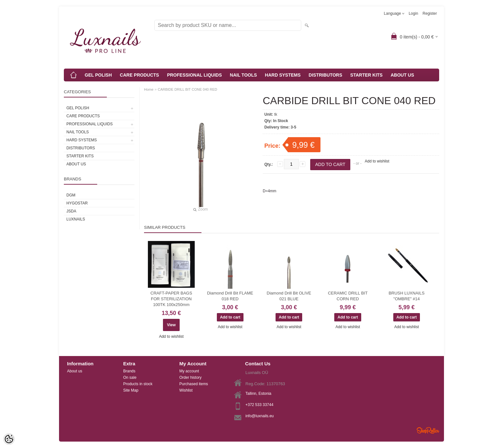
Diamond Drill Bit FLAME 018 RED (230, 296)
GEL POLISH (98, 75)
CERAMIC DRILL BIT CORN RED (348, 296)
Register (430, 13)
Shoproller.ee (428, 430)
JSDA (71, 211)
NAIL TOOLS (243, 75)
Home (149, 89)
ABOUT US (402, 75)
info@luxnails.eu (260, 416)
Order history (190, 377)
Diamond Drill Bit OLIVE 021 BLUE (289, 296)
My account (189, 371)
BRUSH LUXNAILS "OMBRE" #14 (406, 296)
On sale (130, 377)
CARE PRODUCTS (140, 75)
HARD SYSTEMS (283, 75)
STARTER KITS (367, 75)
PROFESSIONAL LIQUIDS (195, 75)
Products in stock (138, 384)
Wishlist (186, 390)
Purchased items (194, 384)
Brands (129, 371)
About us (75, 371)
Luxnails (76, 219)
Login (413, 13)
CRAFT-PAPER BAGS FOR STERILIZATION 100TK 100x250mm (171, 299)
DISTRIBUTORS (325, 75)
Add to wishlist (377, 161)
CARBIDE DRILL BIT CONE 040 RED (188, 89)
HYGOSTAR (77, 203)
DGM (71, 195)
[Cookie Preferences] (9, 439)
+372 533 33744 (259, 405)
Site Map (131, 390)
